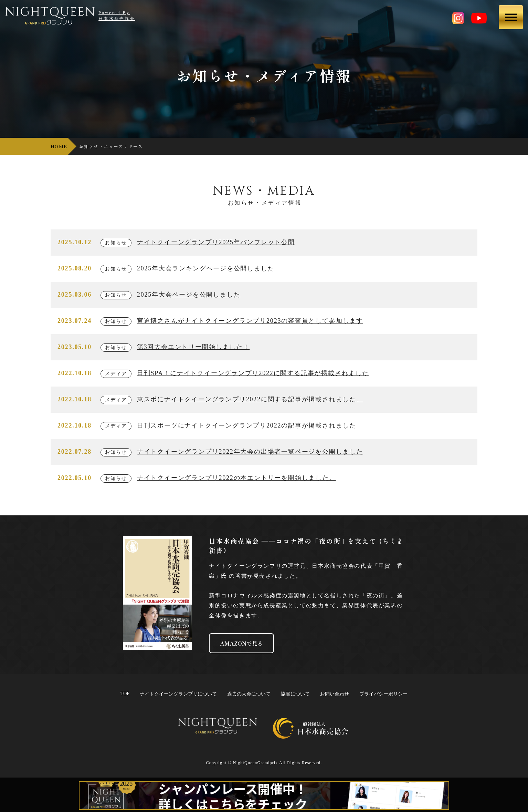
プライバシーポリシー (383, 694)
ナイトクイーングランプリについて (178, 694)
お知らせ (116, 243)
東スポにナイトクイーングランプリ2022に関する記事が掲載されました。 (250, 399)
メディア (116, 374)
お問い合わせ (335, 694)
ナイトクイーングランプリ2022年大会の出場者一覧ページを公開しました (250, 452)
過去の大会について (249, 694)
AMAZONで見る (241, 643)
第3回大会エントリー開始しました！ (193, 347)
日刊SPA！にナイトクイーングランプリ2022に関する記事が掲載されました (253, 373)
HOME (59, 146)
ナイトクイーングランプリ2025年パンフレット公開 (216, 242)
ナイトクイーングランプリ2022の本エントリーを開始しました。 (236, 478)
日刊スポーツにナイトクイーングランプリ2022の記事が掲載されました (247, 425)
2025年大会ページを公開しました (189, 295)
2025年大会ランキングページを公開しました (206, 268)
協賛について (295, 694)
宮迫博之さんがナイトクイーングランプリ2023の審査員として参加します (250, 321)
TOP (125, 694)
